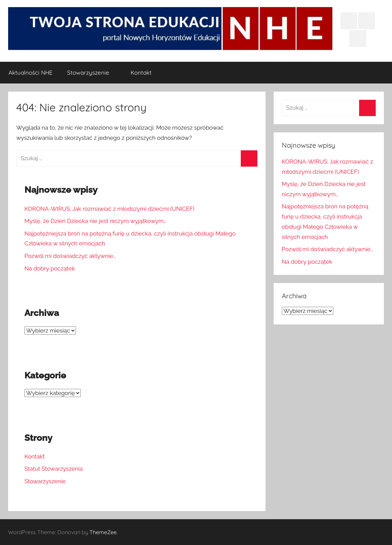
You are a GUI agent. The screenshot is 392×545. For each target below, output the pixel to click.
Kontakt (141, 72)
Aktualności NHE (31, 72)
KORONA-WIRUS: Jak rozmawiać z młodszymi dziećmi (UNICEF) (109, 209)
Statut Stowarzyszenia (54, 469)
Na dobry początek (50, 268)
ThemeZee (103, 532)
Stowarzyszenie (92, 72)
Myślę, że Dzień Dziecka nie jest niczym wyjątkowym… (95, 221)
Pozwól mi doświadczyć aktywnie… (70, 256)
